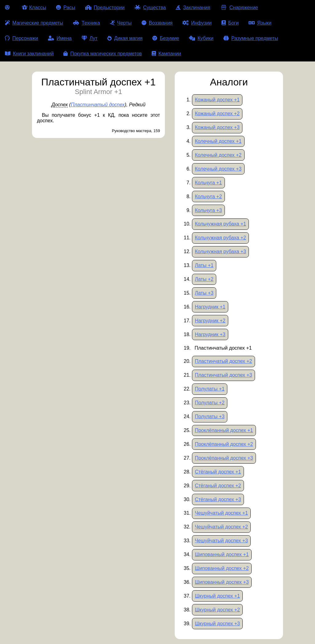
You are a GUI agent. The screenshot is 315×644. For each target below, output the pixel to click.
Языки (260, 23)
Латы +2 (204, 279)
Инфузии (197, 23)
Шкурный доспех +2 (217, 610)
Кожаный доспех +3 (217, 127)
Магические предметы (34, 23)
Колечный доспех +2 (218, 155)
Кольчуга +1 (208, 183)
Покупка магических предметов (103, 54)
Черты (121, 23)
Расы (66, 8)
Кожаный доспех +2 (217, 114)
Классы (34, 8)
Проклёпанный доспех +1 (224, 430)
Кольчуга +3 (208, 210)
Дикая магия (125, 38)
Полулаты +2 (209, 403)
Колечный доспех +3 (218, 169)
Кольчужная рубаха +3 (220, 251)
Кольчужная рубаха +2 (220, 238)
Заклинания (193, 8)
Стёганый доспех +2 (218, 486)
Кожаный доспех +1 (217, 100)
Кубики (201, 38)
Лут (90, 38)
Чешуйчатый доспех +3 (221, 541)
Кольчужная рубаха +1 (220, 224)
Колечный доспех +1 (218, 141)
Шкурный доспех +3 (217, 624)
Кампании (166, 54)
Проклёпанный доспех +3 (224, 458)
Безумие (166, 38)
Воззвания (157, 23)
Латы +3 (204, 293)
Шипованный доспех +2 (222, 568)
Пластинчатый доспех (98, 105)
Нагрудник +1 (210, 307)
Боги (230, 23)
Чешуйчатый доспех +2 (221, 527)
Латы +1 (204, 265)
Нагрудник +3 (210, 334)
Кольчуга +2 (208, 196)
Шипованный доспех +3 (222, 582)
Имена (60, 38)
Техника (86, 23)
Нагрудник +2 (210, 321)
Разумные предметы (251, 38)
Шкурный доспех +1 (217, 596)
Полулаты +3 (209, 416)
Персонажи (22, 38)
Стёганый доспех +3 (218, 499)
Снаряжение (239, 8)
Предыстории (105, 8)
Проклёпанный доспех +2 (224, 444)
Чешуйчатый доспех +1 (221, 513)
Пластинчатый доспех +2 (223, 361)
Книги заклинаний (29, 54)
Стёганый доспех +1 (218, 472)
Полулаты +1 (209, 389)
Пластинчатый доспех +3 (223, 375)
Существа (150, 8)
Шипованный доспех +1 (222, 554)
